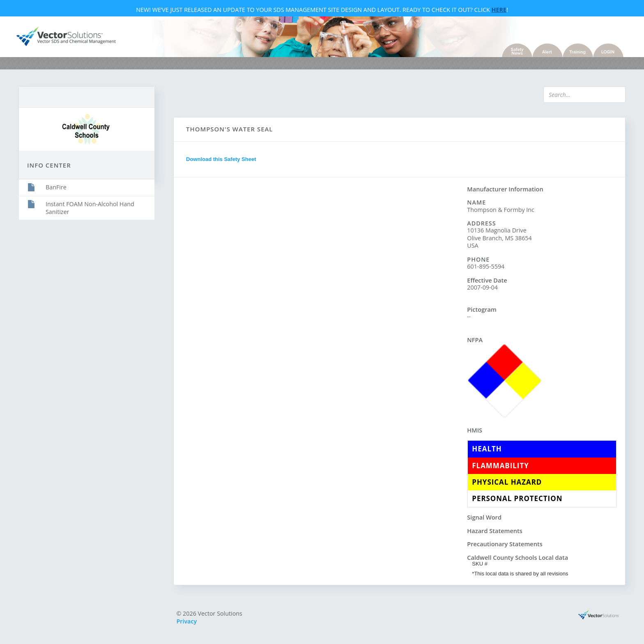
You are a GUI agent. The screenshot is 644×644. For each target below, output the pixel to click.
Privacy (187, 621)
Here (499, 10)
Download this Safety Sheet (221, 159)
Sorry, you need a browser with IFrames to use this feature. (320, 331)
